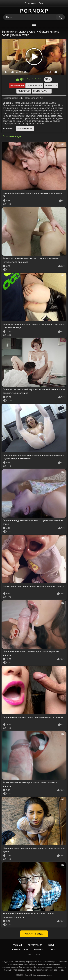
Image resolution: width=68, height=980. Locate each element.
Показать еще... (34, 934)
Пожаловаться (34, 86)
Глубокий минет (25, 129)
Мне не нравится (22, 79)
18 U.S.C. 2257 (34, 954)
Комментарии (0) (42, 91)
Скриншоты (51, 86)
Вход (41, 3)
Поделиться (24, 91)
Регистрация (30, 3)
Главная (17, 945)
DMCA (53, 950)
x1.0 (49, 72)
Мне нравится (18, 79)
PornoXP (29, 975)
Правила (39, 950)
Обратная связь (19, 950)
